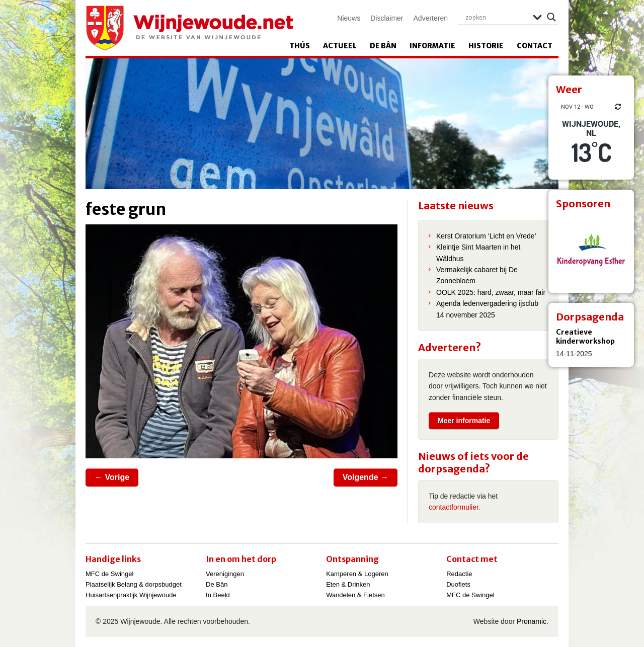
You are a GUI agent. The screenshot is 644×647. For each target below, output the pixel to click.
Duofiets (458, 584)
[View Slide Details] (591, 250)
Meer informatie (464, 421)
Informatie (432, 46)
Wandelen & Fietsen (355, 595)
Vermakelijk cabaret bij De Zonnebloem (477, 275)
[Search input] (497, 17)
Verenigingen (225, 574)
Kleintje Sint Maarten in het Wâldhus (478, 253)
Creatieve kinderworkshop (585, 337)
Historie (486, 46)
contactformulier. (455, 507)
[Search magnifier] (551, 17)
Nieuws (349, 18)
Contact (535, 46)
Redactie (459, 574)
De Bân (383, 46)
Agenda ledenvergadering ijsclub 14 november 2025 (487, 309)
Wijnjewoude (189, 28)
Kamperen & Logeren (357, 574)
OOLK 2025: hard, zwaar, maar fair (491, 292)
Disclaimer (387, 18)
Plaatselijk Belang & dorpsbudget (134, 584)
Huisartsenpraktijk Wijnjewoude (131, 595)
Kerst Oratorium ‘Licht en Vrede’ (486, 236)
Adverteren (431, 18)
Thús (300, 46)
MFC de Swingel (109, 574)
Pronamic (532, 621)
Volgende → (366, 477)
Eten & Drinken (348, 584)
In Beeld (218, 595)
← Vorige (112, 477)
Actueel (340, 46)
